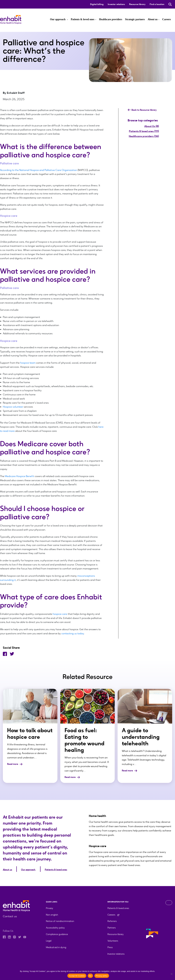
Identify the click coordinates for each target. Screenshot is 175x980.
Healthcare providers (111, 19)
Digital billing (97, 4)
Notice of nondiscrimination (60, 920)
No (90, 976)
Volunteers (113, 940)
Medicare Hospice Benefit (19, 476)
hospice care (60, 614)
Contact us (9, 915)
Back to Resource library (144, 110)
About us (153, 19)
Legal (49, 940)
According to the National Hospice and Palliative (27, 170)
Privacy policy (102, 976)
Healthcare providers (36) (144, 136)
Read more (16, 764)
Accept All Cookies (77, 976)
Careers (167, 19)
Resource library (137, 4)
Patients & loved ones (83, 19)
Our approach (58, 19)
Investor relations (116, 4)
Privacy (50, 907)
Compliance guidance (57, 933)
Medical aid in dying (56, 946)
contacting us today (73, 633)
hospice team (28, 363)
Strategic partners (135, 19)
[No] (171, 974)
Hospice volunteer (13, 407)
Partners (112, 927)
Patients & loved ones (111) (144, 131)
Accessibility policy (55, 927)
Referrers (112, 920)
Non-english (52, 914)
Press (110, 946)
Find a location (157, 4)
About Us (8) (152, 126)
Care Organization (66, 170)
